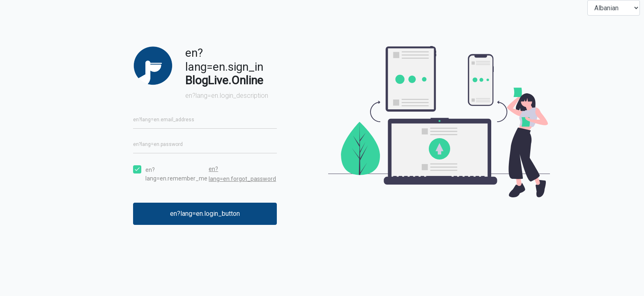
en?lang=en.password (158, 144)
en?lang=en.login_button (205, 214)
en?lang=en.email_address (164, 120)
